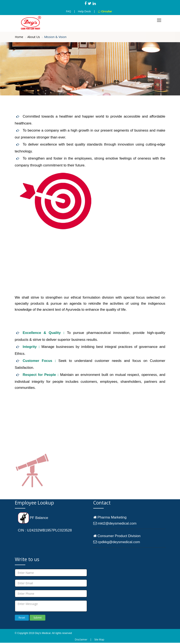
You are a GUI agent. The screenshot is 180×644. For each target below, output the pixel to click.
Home (19, 37)
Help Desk (84, 11)
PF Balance (33, 518)
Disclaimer (81, 640)
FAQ (69, 11)
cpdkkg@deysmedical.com (117, 542)
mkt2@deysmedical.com (115, 523)
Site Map (99, 640)
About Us (34, 37)
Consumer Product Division (117, 536)
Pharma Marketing (110, 517)
